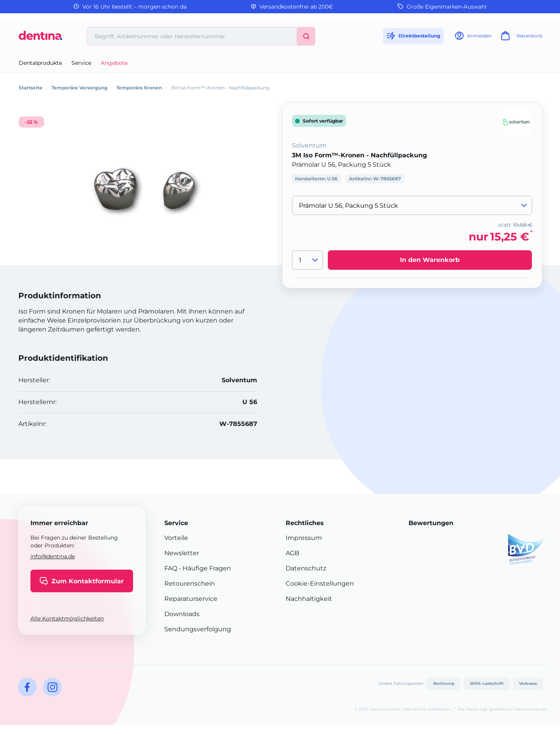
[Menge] (308, 260)
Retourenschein (190, 583)
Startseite (31, 88)
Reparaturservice (191, 599)
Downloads (182, 614)
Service (81, 63)
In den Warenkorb (430, 260)
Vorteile (176, 538)
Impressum (304, 538)
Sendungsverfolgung (198, 629)
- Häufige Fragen (204, 568)
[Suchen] (306, 36)
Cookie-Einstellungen (320, 583)
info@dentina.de (53, 556)
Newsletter (182, 553)
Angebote (114, 63)
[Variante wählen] (412, 205)
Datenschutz (306, 568)
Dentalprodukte (40, 63)
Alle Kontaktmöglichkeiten (67, 618)
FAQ (171, 568)
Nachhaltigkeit (309, 599)
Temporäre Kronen (139, 88)
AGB (292, 553)
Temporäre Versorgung (79, 88)
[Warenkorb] (521, 38)
